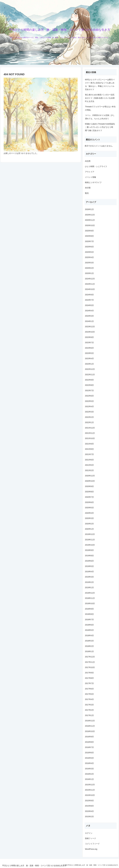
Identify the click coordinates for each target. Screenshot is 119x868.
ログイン (89, 833)
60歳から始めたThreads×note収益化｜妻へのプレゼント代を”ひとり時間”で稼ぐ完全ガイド (100, 127)
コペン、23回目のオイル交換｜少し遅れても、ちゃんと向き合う (100, 117)
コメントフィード (92, 844)
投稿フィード (91, 838)
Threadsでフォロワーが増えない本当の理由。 (100, 108)
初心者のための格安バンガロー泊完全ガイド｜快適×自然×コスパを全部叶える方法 (100, 98)
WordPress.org (91, 849)
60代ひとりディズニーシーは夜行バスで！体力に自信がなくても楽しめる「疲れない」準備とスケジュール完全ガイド (100, 85)
